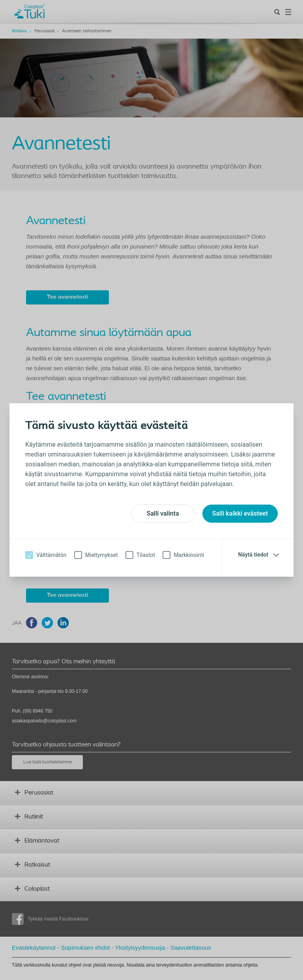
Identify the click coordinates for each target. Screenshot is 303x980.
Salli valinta (163, 513)
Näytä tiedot (253, 555)
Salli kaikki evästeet (240, 513)
